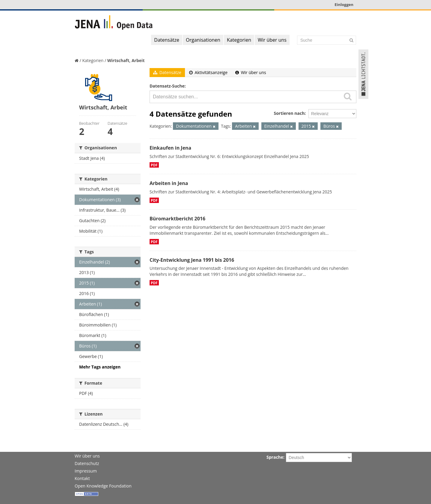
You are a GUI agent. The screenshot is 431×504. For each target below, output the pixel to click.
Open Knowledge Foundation (103, 486)
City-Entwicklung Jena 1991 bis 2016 (192, 260)
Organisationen (203, 40)
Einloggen (344, 4)
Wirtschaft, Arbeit (126, 60)
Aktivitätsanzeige (208, 72)
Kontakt (82, 478)
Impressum (86, 471)
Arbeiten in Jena (169, 183)
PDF (154, 165)
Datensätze (167, 40)
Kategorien (239, 40)
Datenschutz (87, 463)
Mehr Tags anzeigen (100, 367)
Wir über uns (272, 40)
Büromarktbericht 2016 (177, 219)
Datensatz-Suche (167, 86)
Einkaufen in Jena (170, 148)
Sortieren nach (289, 113)
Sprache (275, 457)
